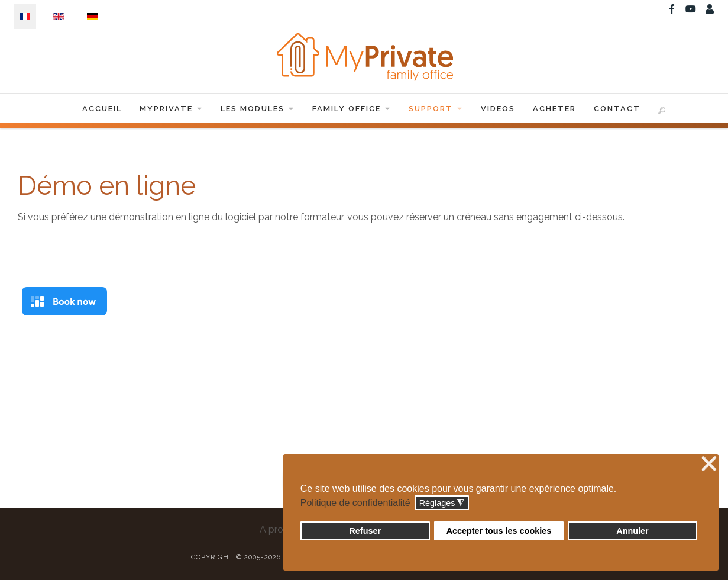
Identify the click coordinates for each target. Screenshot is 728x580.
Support (436, 109)
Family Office (352, 109)
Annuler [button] (632, 531)
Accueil (102, 109)
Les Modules (258, 109)
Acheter (554, 109)
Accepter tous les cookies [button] (499, 531)
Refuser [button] (365, 531)
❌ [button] (709, 464)
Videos (498, 109)
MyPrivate (171, 109)
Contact (617, 109)
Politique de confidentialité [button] (355, 503)
